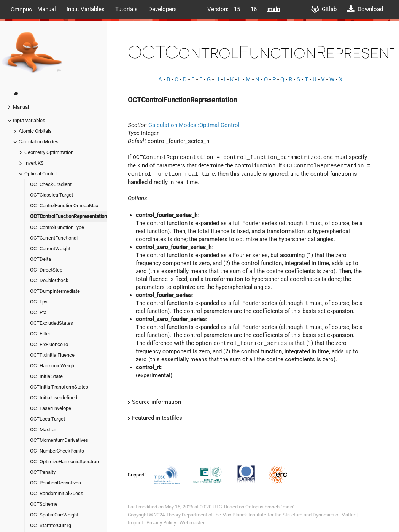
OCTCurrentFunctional (54, 238)
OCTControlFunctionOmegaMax (64, 206)
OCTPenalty (43, 472)
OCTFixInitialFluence (52, 355)
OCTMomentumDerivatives (59, 440)
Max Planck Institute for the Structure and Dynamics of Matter (289, 515)
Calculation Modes (39, 142)
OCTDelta (41, 259)
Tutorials (126, 9)
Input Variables (86, 9)
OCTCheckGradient (51, 184)
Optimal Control (41, 174)
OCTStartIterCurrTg (51, 525)
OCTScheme (44, 504)
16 (254, 9)
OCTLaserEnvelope (51, 408)
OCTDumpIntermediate (55, 291)
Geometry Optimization (49, 152)
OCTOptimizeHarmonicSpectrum (65, 461)
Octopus (21, 9)
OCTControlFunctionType (57, 227)
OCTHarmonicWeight (53, 366)
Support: (137, 474)
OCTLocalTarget (48, 419)
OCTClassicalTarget (52, 195)
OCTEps (39, 302)
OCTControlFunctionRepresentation (68, 216)
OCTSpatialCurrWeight (54, 515)
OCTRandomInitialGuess (57, 493)
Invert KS (34, 163)
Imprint (135, 523)
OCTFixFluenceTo (49, 344)
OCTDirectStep (46, 270)
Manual (47, 9)
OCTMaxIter (43, 430)
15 (237, 9)
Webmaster (192, 523)
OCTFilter (40, 334)
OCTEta (38, 312)
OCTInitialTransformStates (59, 387)
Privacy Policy (161, 523)
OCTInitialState (46, 376)
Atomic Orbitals (35, 131)
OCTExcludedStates (52, 323)
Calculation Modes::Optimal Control (194, 125)
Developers (163, 9)
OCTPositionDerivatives (56, 483)
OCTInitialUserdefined (54, 398)
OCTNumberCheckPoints (57, 451)
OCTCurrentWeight (50, 249)
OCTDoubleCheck (49, 280)
